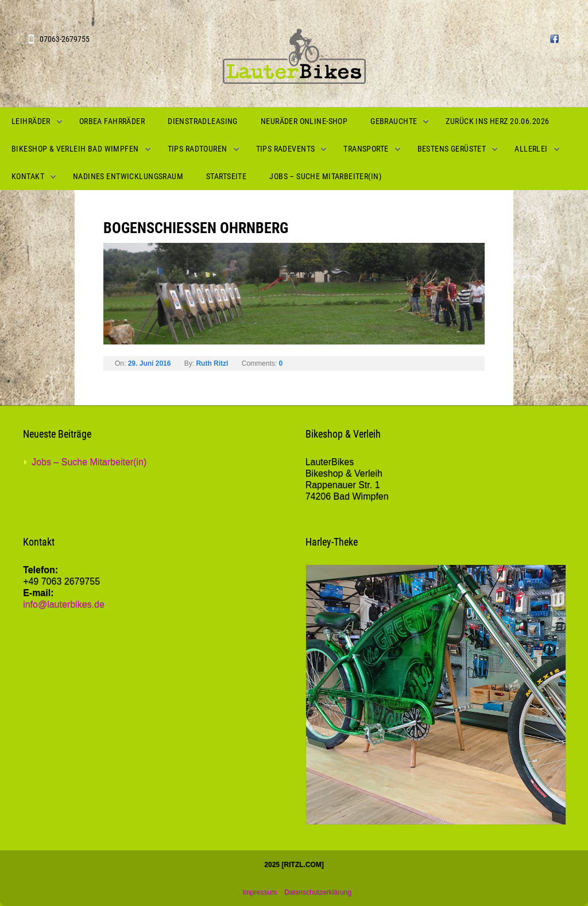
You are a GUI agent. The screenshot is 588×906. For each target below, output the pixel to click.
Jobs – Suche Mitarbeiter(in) (325, 176)
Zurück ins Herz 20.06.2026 (497, 121)
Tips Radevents (286, 149)
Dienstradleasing (203, 121)
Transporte (366, 149)
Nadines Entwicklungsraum (128, 176)
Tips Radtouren (198, 149)
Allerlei (531, 149)
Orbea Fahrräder (112, 121)
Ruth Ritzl (212, 363)
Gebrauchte (394, 121)
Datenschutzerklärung (318, 892)
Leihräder (31, 121)
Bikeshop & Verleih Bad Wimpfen (75, 149)
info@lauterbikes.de (64, 604)
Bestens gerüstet (452, 149)
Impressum (259, 892)
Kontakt (28, 176)
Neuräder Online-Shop (304, 121)
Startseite (226, 176)
